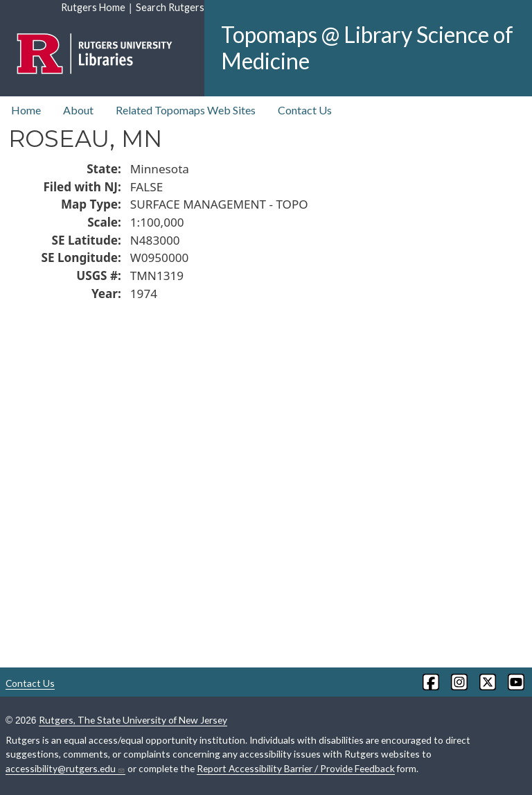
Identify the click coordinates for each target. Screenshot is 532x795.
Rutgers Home (93, 7)
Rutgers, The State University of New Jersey (133, 720)
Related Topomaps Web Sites (186, 110)
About (78, 110)
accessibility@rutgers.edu (65, 769)
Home (26, 110)
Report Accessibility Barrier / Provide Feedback (296, 768)
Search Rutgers (170, 7)
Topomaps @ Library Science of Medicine (367, 47)
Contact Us (305, 110)
